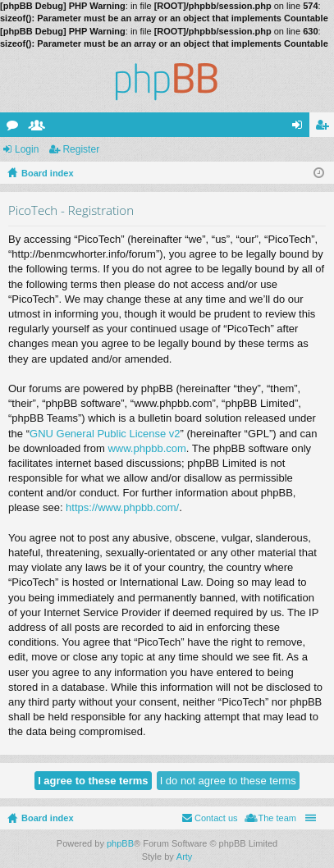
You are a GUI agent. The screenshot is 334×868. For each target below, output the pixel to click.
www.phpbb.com (146, 448)
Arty (185, 857)
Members (40, 128)
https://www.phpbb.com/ (122, 507)
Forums (16, 128)
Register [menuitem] (325, 128)
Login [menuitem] (301, 128)
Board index (48, 818)
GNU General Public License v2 (105, 434)
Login (27, 149)
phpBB (120, 843)
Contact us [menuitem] (216, 818)
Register (81, 149)
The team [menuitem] (277, 818)
